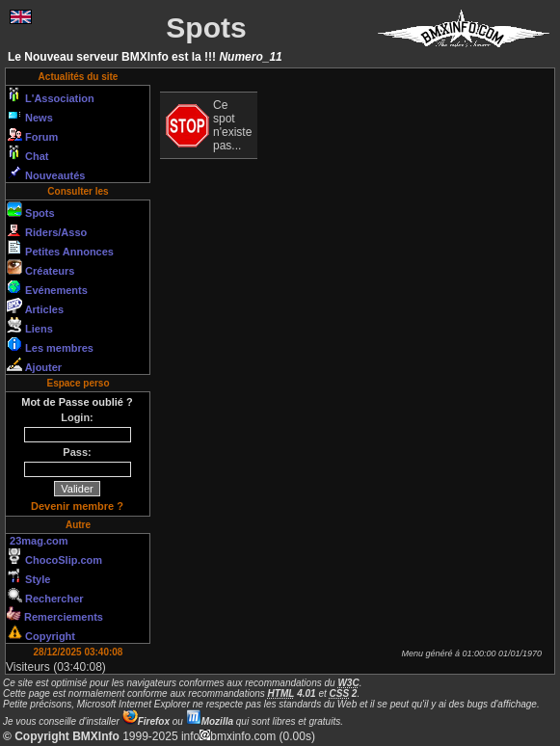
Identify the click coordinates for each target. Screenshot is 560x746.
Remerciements (55, 614)
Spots (31, 210)
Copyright (41, 633)
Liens (30, 326)
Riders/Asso (47, 229)
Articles (35, 306)
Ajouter (34, 364)
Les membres (50, 345)
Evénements (47, 287)
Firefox (146, 721)
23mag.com (38, 541)
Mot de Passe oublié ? (77, 402)
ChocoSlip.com (54, 557)
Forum (32, 134)
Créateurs (40, 268)
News (30, 115)
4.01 (292, 693)
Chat (28, 153)
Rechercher (45, 596)
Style (28, 576)
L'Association (51, 95)
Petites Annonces (60, 249)
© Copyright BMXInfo (61, 736)
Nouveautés (46, 173)
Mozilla (210, 721)
